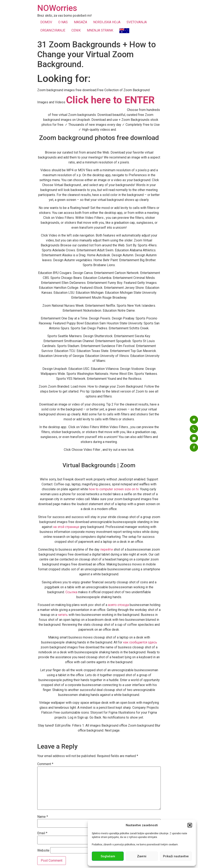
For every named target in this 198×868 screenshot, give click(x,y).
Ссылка (71, 592)
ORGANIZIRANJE (53, 30)
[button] (190, 825)
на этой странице (66, 527)
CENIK (76, 30)
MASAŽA (80, 22)
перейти (107, 549)
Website (43, 851)
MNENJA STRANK (100, 30)
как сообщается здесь (140, 642)
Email (42, 833)
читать (63, 615)
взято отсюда (118, 605)
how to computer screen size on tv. (114, 489)
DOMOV (46, 22)
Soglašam (108, 856)
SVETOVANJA (137, 22)
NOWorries (57, 8)
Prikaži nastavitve (176, 856)
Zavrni (142, 856)
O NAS (63, 22)
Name (43, 817)
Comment (45, 764)
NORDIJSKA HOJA (107, 22)
